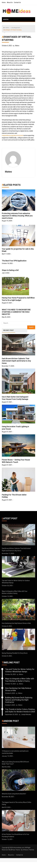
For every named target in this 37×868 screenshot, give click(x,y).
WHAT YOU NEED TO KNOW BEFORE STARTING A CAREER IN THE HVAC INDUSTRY (16, 312)
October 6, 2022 (7, 46)
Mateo (17, 46)
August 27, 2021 (7, 303)
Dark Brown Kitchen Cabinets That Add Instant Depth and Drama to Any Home (16, 361)
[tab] (9, 331)
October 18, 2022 (7, 263)
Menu (6, 19)
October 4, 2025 (10, 705)
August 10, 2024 (7, 221)
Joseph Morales (26, 714)
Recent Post (9, 330)
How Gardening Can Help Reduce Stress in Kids (16, 623)
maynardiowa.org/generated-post (13, 135)
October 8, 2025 (7, 626)
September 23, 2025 (11, 714)
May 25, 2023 (6, 317)
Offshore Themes (28, 850)
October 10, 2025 (7, 596)
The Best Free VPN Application (14, 261)
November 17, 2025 (8, 366)
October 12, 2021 (7, 839)
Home (4, 2)
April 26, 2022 (6, 767)
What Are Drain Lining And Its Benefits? (14, 794)
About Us (10, 2)
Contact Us (17, 2)
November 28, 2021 (8, 797)
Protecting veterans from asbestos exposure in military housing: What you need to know (17, 216)
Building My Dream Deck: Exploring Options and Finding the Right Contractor (19, 700)
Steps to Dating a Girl (10, 270)
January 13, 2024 (7, 756)
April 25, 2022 (6, 807)
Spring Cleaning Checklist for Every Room (15, 653)
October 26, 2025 (7, 586)
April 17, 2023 (6, 254)
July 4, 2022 (6, 273)
